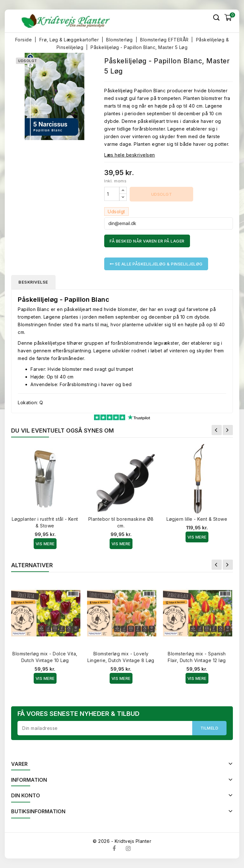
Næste (228, 430)
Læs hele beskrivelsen (130, 155)
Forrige (217, 430)
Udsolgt (162, 194)
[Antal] (112, 194)
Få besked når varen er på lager (147, 241)
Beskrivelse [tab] (34, 282)
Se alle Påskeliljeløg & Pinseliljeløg (156, 264)
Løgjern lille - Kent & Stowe (197, 519)
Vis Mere (45, 544)
